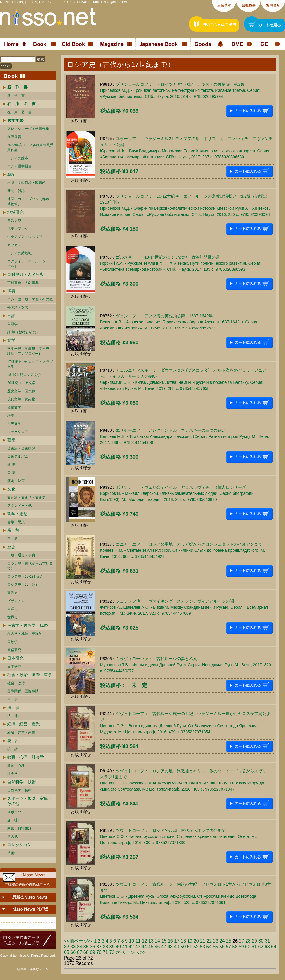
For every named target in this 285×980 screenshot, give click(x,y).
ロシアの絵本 (18, 158)
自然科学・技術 (22, 782)
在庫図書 (14, 137)
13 (151, 941)
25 (229, 941)
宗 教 (13, 530)
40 (118, 947)
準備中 (13, 853)
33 (73, 947)
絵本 (11, 415)
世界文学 (14, 424)
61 (254, 947)
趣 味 (13, 820)
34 (80, 947)
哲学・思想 (17, 514)
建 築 (11, 465)
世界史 (13, 617)
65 (67, 952)
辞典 (11, 291)
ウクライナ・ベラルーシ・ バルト (28, 264)
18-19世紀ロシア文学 (24, 375)
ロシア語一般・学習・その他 (30, 299)
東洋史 (13, 609)
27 (242, 941)
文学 (11, 340)
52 (196, 947)
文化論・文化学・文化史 (26, 497)
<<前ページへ (78, 941)
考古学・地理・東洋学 (25, 634)
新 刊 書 (16, 96)
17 (177, 941)
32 (67, 947)
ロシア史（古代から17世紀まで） (30, 566)
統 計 (13, 741)
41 (125, 947)
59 (241, 947)
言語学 (13, 324)
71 (106, 952)
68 (86, 952)
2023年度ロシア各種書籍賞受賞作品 (30, 147)
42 (131, 947)
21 (203, 941)
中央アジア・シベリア (25, 237)
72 (112, 952)
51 (190, 947)
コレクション (19, 845)
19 (190, 941)
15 (164, 941)
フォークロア (18, 432)
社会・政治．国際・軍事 (30, 675)
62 (261, 947)
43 (138, 947)
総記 (11, 174)
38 (106, 947)
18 (183, 941)
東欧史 (13, 593)
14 (157, 941)
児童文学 (14, 407)
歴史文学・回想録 (21, 391)
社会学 (13, 774)
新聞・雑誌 (16, 191)
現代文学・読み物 (21, 399)
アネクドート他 (19, 506)
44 (144, 947)
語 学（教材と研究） (23, 332)
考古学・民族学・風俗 (28, 625)
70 (99, 952)
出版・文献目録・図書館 (26, 183)
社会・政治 (16, 683)
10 (131, 941)
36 (92, 947)
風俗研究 (14, 650)
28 (248, 941)
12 (145, 941)
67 (80, 952)
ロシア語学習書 (19, 166)
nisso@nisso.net (114, 2)
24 (222, 941)
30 (261, 941)
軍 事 (13, 699)
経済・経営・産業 (24, 724)
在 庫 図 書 (19, 112)
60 (248, 947)
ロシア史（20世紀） (23, 585)
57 (228, 947)
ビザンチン (16, 601)
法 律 (13, 707)
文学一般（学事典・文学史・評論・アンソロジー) (30, 351)
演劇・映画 (16, 481)
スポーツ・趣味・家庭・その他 (30, 801)
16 (170, 941)
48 (170, 947)
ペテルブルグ (18, 229)
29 (254, 941)
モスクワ (14, 221)
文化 (11, 489)
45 (151, 947)
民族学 (13, 642)
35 (86, 947)
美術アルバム (18, 456)
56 (222, 947)
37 (99, 947)
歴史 (11, 547)
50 (183, 947)
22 (209, 941)
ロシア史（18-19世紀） (26, 576)
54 (209, 947)
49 (177, 947)
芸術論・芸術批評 (21, 448)
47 (164, 947)
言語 (11, 316)
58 (235, 947)
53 (202, 947)
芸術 (11, 440)
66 (73, 952)
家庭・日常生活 (19, 828)
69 (92, 952)
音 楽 (11, 473)
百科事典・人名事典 (26, 274)
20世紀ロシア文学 (21, 383)
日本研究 (15, 658)
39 (112, 947)
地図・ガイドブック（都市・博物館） (30, 201)
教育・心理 (16, 766)
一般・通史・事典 (21, 555)
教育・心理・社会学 (26, 757)
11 (138, 941)
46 (157, 947)
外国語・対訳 (18, 307)
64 (274, 947)
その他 (13, 836)
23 (216, 941)
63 (267, 947)
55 (215, 947)
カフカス (14, 245)
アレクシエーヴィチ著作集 (28, 129)
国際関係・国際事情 (23, 691)
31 (268, 941)
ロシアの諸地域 (19, 253)
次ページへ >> (131, 952)
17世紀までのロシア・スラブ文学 (30, 364)
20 (196, 941)
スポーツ (14, 812)
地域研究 (15, 212)
